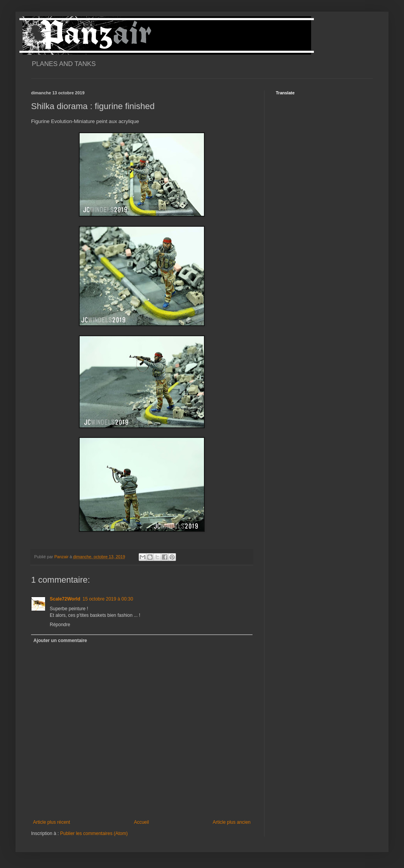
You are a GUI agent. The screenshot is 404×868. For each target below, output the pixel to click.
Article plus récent (51, 822)
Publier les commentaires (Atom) (94, 833)
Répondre (60, 625)
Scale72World (65, 599)
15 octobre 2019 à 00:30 (108, 599)
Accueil (142, 822)
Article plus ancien (232, 822)
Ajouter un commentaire (60, 641)
